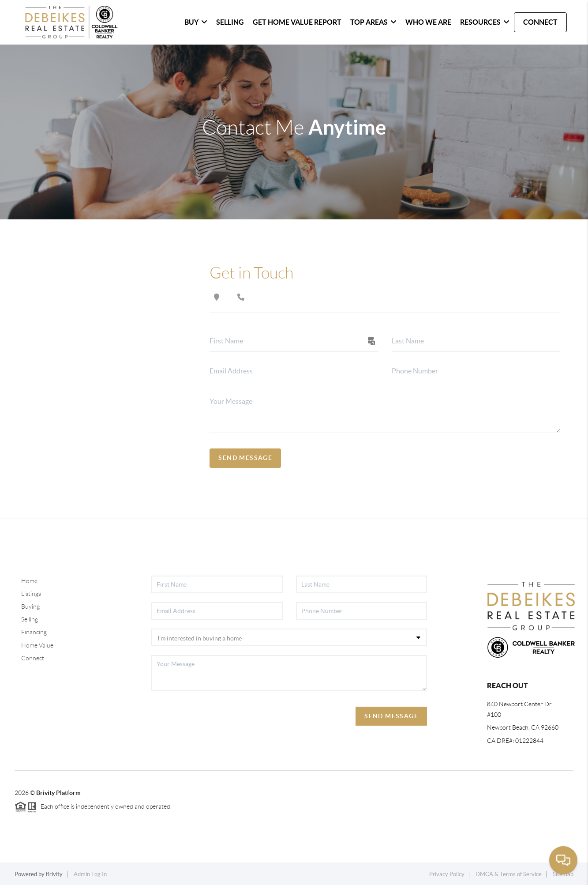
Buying (30, 606)
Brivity (54, 874)
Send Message (245, 458)
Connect (33, 658)
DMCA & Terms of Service (509, 874)
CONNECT (540, 22)
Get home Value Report (297, 22)
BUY (196, 22)
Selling (30, 619)
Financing (34, 632)
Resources (485, 22)
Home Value (37, 645)
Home (29, 581)
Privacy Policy (447, 874)
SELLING (230, 22)
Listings (31, 594)
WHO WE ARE (428, 22)
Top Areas (373, 22)
